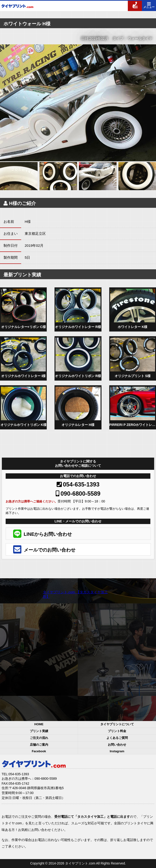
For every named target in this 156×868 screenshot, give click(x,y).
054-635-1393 (78, 484)
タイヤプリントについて (117, 724)
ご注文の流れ (39, 738)
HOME (39, 724)
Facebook (39, 751)
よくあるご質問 (117, 738)
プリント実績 (39, 731)
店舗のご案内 (39, 745)
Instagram (117, 751)
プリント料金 (117, 731)
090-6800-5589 (78, 494)
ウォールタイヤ (140, 38)
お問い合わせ (117, 745)
